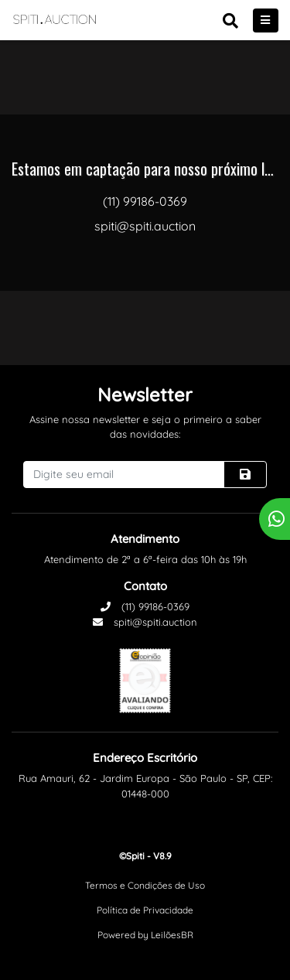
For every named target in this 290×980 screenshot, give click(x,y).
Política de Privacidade (145, 910)
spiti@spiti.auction (145, 622)
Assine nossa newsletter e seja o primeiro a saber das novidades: (145, 427)
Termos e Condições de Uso (145, 885)
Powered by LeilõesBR (145, 935)
